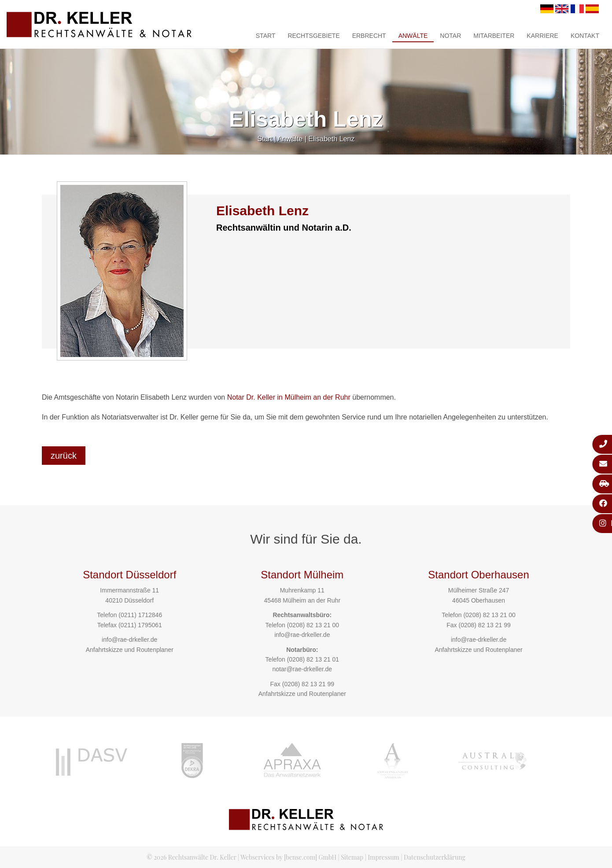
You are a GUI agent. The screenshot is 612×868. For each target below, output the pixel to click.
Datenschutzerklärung (435, 857)
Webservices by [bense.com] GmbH (288, 857)
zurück (64, 456)
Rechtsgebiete (313, 36)
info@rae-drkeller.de (129, 640)
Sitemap (352, 857)
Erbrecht (369, 36)
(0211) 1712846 (140, 615)
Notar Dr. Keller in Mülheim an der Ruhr (289, 397)
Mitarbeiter (494, 36)
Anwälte (413, 36)
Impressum (384, 857)
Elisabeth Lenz (331, 139)
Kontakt (585, 36)
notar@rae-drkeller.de (302, 669)
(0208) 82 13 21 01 (313, 659)
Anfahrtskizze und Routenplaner (130, 650)
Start (266, 36)
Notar (450, 36)
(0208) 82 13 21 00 (313, 625)
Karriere (542, 36)
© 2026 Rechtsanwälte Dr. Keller (191, 857)
